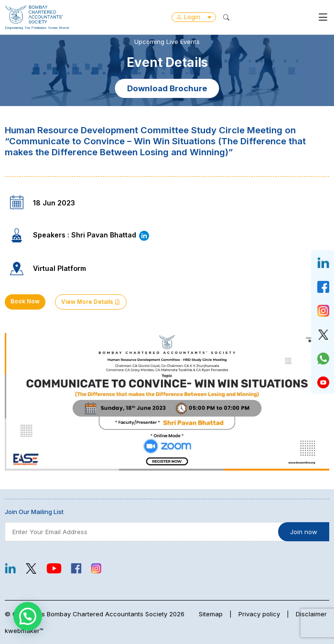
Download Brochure (167, 88)
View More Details (91, 302)
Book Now (25, 301)
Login (194, 17)
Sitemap (211, 614)
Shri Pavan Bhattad (111, 235)
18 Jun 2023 (54, 203)
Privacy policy (259, 614)
